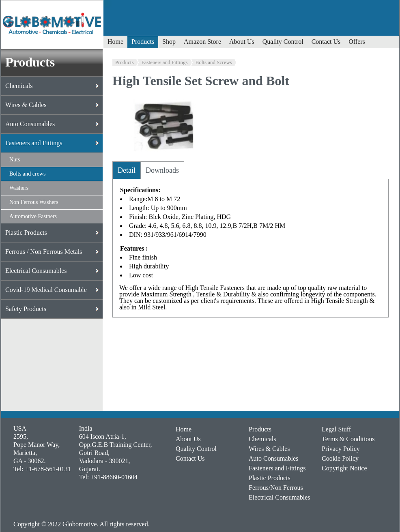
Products (143, 42)
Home (115, 42)
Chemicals (262, 439)
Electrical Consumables (280, 497)
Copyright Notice (344, 468)
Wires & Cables (269, 449)
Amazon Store (202, 42)
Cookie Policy (340, 458)
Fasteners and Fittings (165, 62)
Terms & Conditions (348, 439)
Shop (169, 42)
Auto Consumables (273, 458)
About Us (242, 42)
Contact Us (326, 42)
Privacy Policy (341, 449)
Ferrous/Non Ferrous (276, 488)
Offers (357, 42)
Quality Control (283, 42)
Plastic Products (270, 478)
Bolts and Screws (214, 62)
